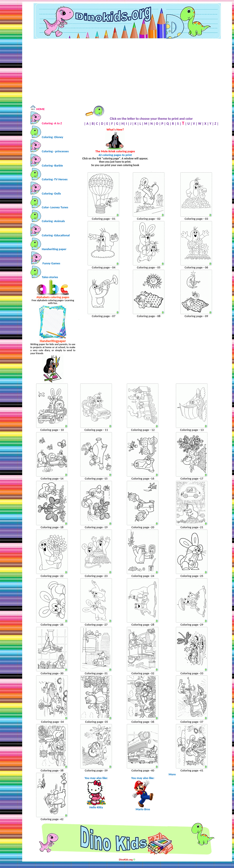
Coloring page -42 (52, 819)
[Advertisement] (127, 71)
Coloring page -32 (143, 673)
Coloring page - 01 (104, 219)
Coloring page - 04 (104, 267)
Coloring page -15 (96, 478)
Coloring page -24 (143, 576)
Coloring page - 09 (196, 316)
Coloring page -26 (52, 625)
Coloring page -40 (143, 770)
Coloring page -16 (143, 478)
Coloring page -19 (96, 527)
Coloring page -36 (143, 722)
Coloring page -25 (192, 576)
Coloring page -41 (192, 770)
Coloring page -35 (96, 722)
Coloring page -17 (192, 478)
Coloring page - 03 (196, 219)
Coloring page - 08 (149, 316)
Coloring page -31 (96, 673)
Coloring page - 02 (149, 219)
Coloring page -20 (143, 527)
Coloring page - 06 (196, 267)
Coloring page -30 (52, 673)
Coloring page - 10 (52, 430)
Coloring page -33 (192, 673)
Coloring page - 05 (149, 267)
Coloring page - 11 (96, 430)
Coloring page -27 (96, 625)
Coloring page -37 (192, 722)
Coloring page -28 (143, 625)
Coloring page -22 (52, 576)
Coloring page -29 (192, 625)
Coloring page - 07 (104, 316)
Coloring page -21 (192, 527)
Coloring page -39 (96, 770)
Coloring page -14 (52, 478)
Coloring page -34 (52, 722)
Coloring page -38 (52, 770)
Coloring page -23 (96, 576)
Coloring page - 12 (143, 430)
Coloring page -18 (52, 527)
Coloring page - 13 (192, 430)
